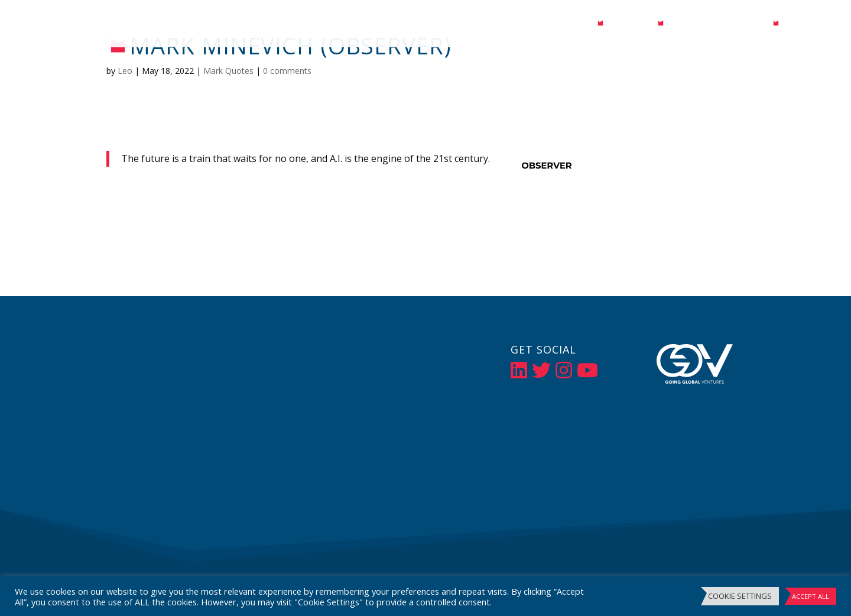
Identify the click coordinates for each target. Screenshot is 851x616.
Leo (125, 71)
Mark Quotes (228, 71)
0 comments (287, 71)
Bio (584, 25)
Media (625, 25)
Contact (808, 25)
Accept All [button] (811, 596)
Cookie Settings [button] (740, 596)
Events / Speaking (718, 25)
